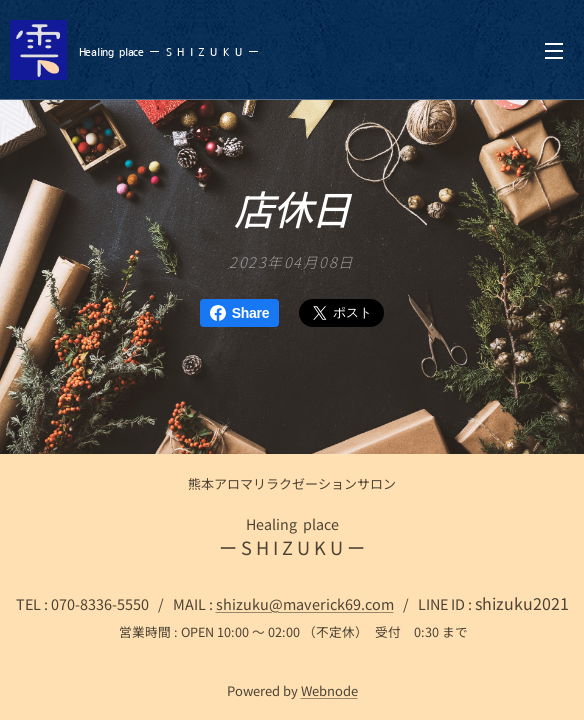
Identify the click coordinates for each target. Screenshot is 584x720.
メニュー (554, 51)
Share (239, 313)
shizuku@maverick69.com (305, 603)
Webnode (329, 690)
